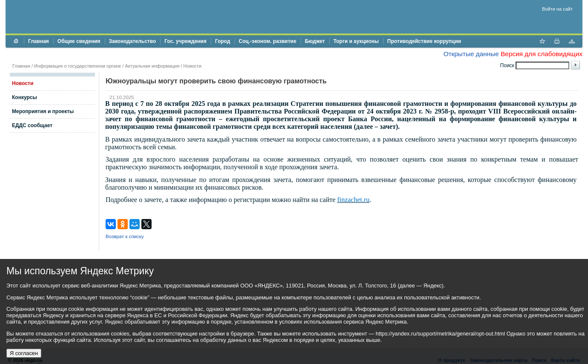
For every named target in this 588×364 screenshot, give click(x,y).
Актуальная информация (152, 66)
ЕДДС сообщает (32, 125)
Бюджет (315, 41)
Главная (39, 41)
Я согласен (24, 353)
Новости (193, 66)
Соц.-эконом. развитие (268, 41)
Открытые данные (471, 54)
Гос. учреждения (185, 41)
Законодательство (133, 41)
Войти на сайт (557, 9)
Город (223, 41)
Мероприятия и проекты (43, 111)
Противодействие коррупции (424, 41)
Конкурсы (24, 97)
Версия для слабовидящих (542, 54)
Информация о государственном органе (77, 66)
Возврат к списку (125, 236)
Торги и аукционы (356, 41)
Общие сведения (79, 41)
